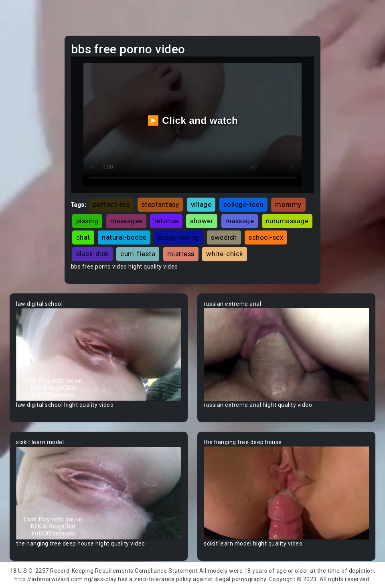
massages (126, 221)
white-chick (225, 254)
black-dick (92, 254)
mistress (181, 254)
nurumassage (287, 221)
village (201, 204)
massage (240, 221)
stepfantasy (160, 204)
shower (202, 221)
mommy (288, 204)
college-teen (243, 204)
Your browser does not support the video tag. (99, 355)
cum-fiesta (138, 254)
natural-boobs (124, 237)
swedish (224, 237)
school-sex (266, 237)
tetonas (166, 221)
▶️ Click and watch (193, 120)
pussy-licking (179, 237)
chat (83, 237)
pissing (87, 221)
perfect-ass (111, 204)
